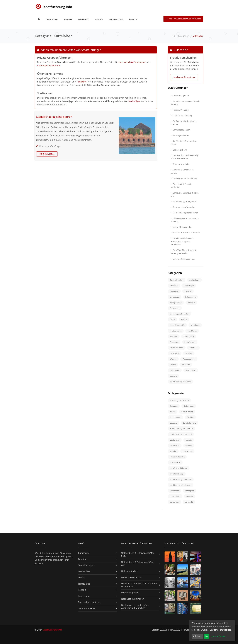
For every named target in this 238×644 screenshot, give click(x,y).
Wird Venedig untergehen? (184, 201)
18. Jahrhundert (177, 280)
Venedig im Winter (180, 135)
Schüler (190, 417)
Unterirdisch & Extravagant (132, 62)
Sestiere (173, 423)
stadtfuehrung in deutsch (181, 382)
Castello (188, 291)
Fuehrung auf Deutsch (179, 400)
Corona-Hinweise (87, 608)
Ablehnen (197, 636)
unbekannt (174, 491)
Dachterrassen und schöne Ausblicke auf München (135, 607)
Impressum (84, 596)
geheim (173, 451)
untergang (190, 491)
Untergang (175, 353)
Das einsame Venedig (181, 115)
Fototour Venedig (180, 110)
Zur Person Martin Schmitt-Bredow (184, 123)
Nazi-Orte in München (133, 599)
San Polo (174, 336)
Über (132, 19)
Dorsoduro (175, 297)
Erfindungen (190, 297)
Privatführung (187, 412)
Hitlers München (130, 571)
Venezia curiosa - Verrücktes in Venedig (185, 103)
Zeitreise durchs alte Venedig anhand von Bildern (185, 157)
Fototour (191, 303)
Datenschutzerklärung (89, 602)
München (83, 19)
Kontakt (82, 590)
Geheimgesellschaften (48, 66)
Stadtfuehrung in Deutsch (181, 434)
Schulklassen (175, 417)
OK (207, 636)
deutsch (189, 446)
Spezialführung (190, 423)
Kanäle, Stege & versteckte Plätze (184, 143)
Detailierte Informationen (184, 77)
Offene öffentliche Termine (184, 178)
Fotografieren (176, 303)
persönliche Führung (179, 468)
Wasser (173, 359)
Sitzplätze (174, 342)
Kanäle (184, 319)
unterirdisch (175, 496)
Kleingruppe (189, 406)
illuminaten (175, 370)
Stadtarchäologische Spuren (54, 117)
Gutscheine (52, 19)
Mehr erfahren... (47, 154)
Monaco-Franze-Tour (132, 577)
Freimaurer (175, 308)
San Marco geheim (180, 96)
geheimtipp (187, 451)
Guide (173, 319)
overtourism (191, 370)
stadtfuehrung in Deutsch (181, 479)
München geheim (130, 593)
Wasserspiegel (189, 359)
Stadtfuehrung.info (52, 630)
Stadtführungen (177, 348)
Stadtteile (193, 348)
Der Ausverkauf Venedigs (183, 207)
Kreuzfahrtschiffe (177, 325)
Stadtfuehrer (190, 342)
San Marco (192, 331)
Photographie (176, 331)
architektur (175, 446)
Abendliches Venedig (181, 227)
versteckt (189, 502)
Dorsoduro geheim (180, 164)
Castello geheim (179, 150)
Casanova (174, 291)
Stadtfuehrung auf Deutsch (181, 428)
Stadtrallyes (116, 19)
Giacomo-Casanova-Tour (183, 259)
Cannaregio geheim (180, 130)
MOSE (173, 412)
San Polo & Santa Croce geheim (182, 171)
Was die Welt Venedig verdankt (181, 186)
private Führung (177, 474)
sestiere (173, 376)
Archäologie (194, 280)
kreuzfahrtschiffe (177, 457)
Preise (81, 578)
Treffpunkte (84, 584)
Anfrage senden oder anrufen (183, 19)
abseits (189, 440)
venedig (190, 496)
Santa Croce (189, 336)
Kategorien (184, 36)
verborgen (174, 502)
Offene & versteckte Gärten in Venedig (185, 220)
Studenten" (175, 440)
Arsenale (174, 286)
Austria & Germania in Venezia (185, 233)
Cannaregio (189, 286)
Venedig (99, 19)
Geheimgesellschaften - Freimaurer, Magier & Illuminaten (182, 241)
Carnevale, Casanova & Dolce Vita (185, 194)
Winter (173, 365)
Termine (68, 19)
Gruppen (174, 406)
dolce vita (186, 365)
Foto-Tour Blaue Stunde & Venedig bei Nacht (183, 252)
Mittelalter (195, 325)
